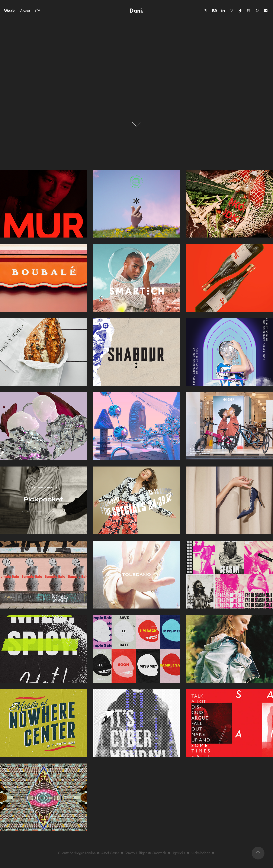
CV (38, 11)
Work (9, 11)
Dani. (137, 11)
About (25, 11)
